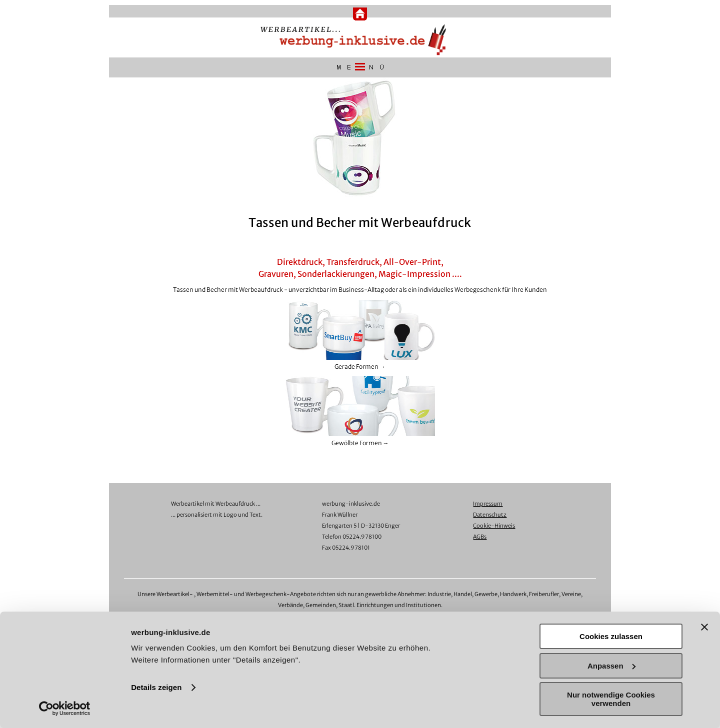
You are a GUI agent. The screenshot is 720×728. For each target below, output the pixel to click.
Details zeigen (156, 687)
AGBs (480, 537)
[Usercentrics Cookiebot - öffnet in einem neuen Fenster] (65, 709)
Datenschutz (490, 515)
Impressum (488, 504)
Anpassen (611, 666)
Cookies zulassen (611, 636)
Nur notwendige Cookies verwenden (611, 699)
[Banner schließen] (704, 627)
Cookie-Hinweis (494, 526)
